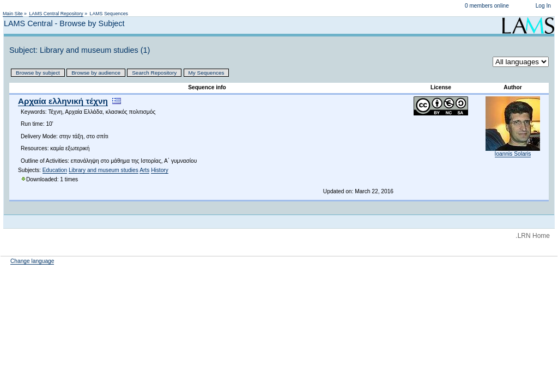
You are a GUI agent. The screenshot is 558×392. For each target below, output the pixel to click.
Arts (144, 170)
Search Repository (154, 73)
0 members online (487, 6)
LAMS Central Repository (56, 14)
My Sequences (207, 73)
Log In (543, 6)
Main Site (13, 14)
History (160, 170)
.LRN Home (533, 236)
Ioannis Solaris (513, 154)
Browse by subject (38, 73)
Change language (32, 261)
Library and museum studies (104, 170)
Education (55, 170)
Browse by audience (96, 73)
